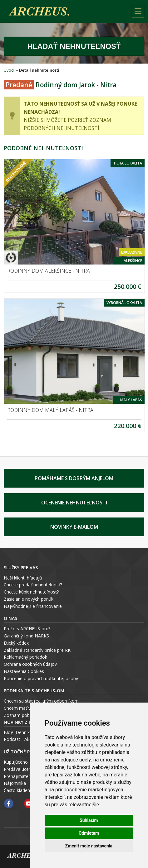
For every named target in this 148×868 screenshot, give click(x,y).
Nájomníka (15, 783)
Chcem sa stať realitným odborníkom (41, 701)
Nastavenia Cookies (24, 671)
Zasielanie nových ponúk (29, 599)
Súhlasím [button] (89, 820)
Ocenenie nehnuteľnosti (74, 503)
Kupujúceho (16, 762)
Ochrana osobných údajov (30, 664)
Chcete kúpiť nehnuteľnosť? (31, 592)
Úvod (9, 70)
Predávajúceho (19, 769)
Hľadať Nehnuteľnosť (74, 46)
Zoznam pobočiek (22, 715)
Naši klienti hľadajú (23, 578)
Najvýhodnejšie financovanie (33, 606)
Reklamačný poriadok (25, 657)
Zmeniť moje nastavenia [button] (89, 846)
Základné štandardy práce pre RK (37, 650)
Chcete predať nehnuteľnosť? (33, 585)
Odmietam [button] (89, 833)
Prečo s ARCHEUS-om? (27, 629)
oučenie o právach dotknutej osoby (42, 678)
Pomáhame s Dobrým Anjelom (74, 478)
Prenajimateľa (18, 776)
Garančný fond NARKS (26, 636)
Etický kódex (16, 643)
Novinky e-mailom (74, 527)
